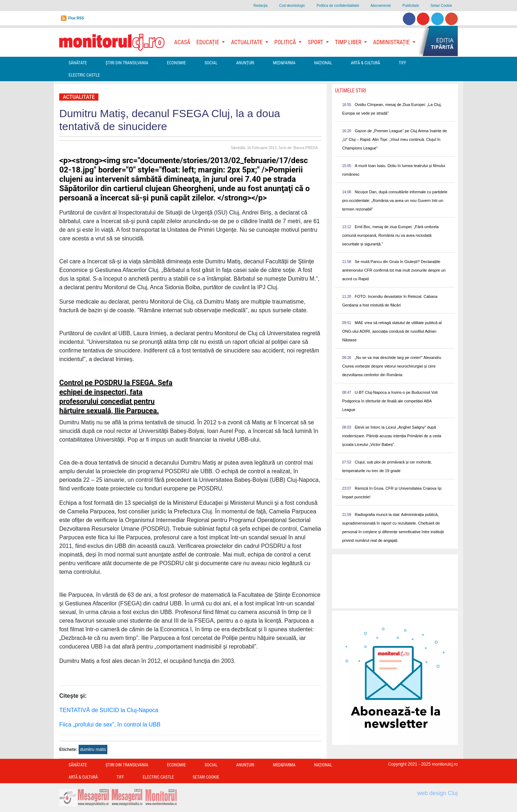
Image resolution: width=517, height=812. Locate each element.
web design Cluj (437, 793)
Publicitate (411, 6)
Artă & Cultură (365, 63)
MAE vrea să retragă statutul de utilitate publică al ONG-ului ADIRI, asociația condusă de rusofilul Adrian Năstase (392, 331)
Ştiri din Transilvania (127, 63)
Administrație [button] (392, 42)
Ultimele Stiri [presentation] (351, 91)
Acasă (182, 42)
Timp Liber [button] (349, 42)
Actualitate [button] (247, 42)
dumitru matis (93, 749)
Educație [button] (208, 42)
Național (323, 63)
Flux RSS (76, 18)
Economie (176, 63)
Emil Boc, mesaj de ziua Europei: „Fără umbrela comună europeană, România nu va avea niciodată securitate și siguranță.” (390, 235)
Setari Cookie (441, 6)
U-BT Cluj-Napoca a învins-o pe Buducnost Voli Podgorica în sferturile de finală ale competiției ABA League (390, 401)
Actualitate (79, 97)
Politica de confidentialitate (338, 6)
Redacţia (260, 6)
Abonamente (381, 6)
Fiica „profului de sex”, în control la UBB (110, 725)
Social (211, 63)
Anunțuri (245, 63)
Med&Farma (284, 63)
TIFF (403, 63)
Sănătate (78, 63)
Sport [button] (316, 42)
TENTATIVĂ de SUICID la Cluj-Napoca (109, 710)
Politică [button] (286, 42)
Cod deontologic (292, 6)
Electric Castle (84, 75)
